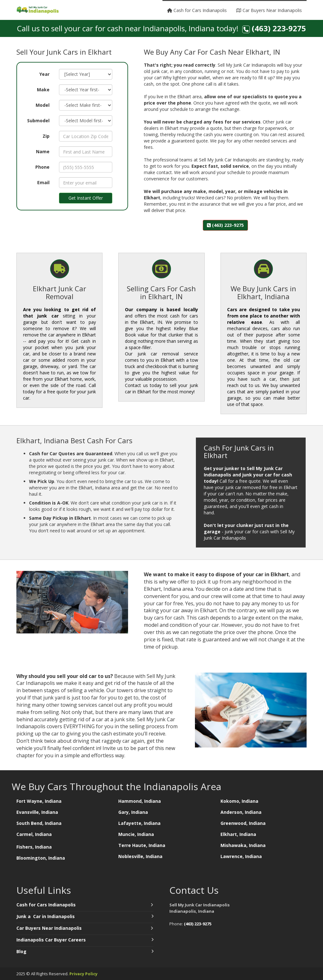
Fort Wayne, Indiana (39, 801)
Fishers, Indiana (34, 847)
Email (43, 182)
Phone (42, 167)
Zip (46, 136)
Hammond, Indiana (140, 801)
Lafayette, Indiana (139, 823)
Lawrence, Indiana (241, 856)
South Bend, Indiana (39, 823)
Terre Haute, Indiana (142, 845)
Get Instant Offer (86, 198)
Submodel (38, 121)
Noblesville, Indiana (140, 856)
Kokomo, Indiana (239, 801)
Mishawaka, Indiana (243, 845)
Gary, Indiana (133, 812)
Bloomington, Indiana (41, 858)
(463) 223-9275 (279, 28)
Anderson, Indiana (241, 812)
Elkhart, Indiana (238, 834)
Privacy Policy (83, 974)
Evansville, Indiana (37, 812)
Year (44, 74)
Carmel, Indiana (35, 834)
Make (43, 90)
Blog (21, 951)
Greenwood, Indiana (243, 823)
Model (43, 105)
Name (43, 151)
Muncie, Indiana (136, 834)
